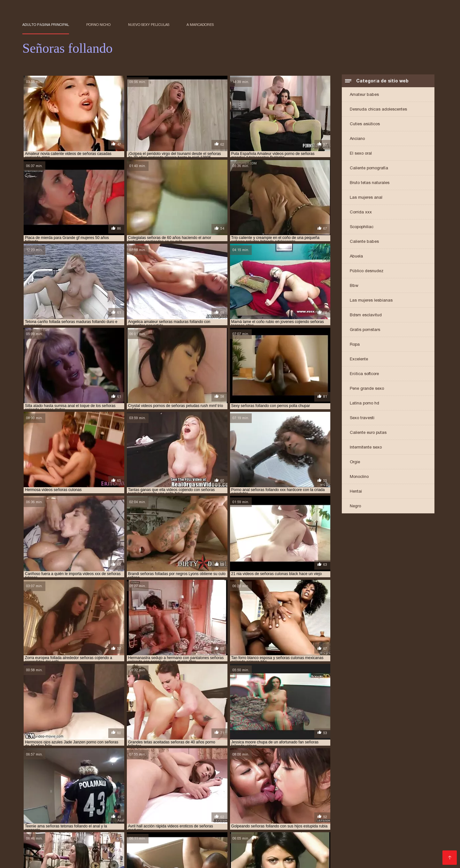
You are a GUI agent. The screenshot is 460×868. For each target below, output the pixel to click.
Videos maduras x (275, 828)
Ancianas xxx (322, 838)
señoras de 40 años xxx (372, 800)
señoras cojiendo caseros (268, 793)
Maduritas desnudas (266, 818)
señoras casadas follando (48, 793)
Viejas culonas (357, 818)
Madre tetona (66, 838)
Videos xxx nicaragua (341, 854)
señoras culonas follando (259, 800)
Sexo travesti (362, 418)
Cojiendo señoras (200, 828)
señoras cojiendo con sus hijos (242, 796)
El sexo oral (361, 154)
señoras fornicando (340, 807)
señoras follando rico (294, 807)
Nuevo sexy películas (149, 25)
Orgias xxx (153, 849)
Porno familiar (123, 833)
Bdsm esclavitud (366, 315)
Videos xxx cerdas (293, 854)
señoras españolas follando (73, 807)
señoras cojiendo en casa (353, 796)
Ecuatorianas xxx (403, 838)
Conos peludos (316, 828)
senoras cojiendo (166, 793)
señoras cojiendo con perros (178, 796)
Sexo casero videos (323, 833)
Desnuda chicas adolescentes (378, 110)
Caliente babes (364, 242)
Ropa (355, 345)
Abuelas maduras (386, 828)
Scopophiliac (362, 227)
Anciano (357, 139)
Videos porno (265, 823)
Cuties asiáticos (365, 124)
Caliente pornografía (369, 169)
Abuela (356, 257)
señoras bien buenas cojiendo (223, 789)
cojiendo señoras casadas (216, 786)
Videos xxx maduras (68, 859)
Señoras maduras (227, 823)
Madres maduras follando (192, 859)
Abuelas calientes (61, 828)
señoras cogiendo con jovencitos (111, 793)
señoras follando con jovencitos (183, 807)
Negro (355, 507)
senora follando (173, 789)
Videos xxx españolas (373, 833)
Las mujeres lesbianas (371, 301)
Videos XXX (98, 838)
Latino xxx (148, 859)
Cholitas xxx (260, 838)
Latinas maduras (212, 844)
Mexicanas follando (314, 844)
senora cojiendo (135, 789)
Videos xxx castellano (404, 844)
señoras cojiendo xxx (43, 800)
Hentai (356, 492)
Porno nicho (98, 25)
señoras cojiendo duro (300, 796)
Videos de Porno (86, 833)
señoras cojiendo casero (213, 793)
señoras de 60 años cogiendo (133, 803)
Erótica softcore (364, 374)
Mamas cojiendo (187, 849)
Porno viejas (290, 838)
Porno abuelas (101, 828)
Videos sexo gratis (277, 849)
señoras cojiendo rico (404, 796)
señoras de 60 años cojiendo (193, 803)
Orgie (355, 462)
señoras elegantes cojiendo (362, 803)
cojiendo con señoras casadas (118, 786)
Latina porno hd (364, 404)
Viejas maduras (159, 833)
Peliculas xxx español (165, 818)
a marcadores (200, 25)
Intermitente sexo (366, 448)
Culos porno (50, 833)
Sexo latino (223, 854)
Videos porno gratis (305, 823)
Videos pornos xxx (364, 849)
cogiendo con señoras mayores (53, 786)
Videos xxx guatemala (273, 833)
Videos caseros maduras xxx (212, 833)
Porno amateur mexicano (176, 823)
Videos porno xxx (113, 859)
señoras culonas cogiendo (146, 800)
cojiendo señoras (169, 786)
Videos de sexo (386, 854)
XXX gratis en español (74, 854)
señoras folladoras (126, 807)
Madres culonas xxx (231, 849)
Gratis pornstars (365, 330)
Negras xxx (350, 828)
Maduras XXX (404, 849)
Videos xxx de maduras (111, 818)
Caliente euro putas (368, 433)
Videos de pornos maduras (53, 844)
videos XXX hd (131, 838)
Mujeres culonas (358, 844)
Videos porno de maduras (52, 818)
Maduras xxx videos (220, 838)
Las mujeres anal (366, 198)
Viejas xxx (236, 859)
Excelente (359, 360)
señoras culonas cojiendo (203, 800)
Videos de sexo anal (66, 823)
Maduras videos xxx (314, 818)
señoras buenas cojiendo (282, 789)
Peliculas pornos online (118, 823)
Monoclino (359, 477)
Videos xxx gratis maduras (159, 844)
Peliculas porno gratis (354, 823)
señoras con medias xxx (92, 800)
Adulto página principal (46, 25)
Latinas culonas (268, 859)
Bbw (354, 286)
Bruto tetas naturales (370, 183)
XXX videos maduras (216, 818)
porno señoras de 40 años (89, 789)
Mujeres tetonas (41, 849)
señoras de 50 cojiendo (78, 803)
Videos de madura (361, 838)
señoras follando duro (244, 807)
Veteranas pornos (402, 823)
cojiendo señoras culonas (272, 786)
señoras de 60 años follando (253, 803)
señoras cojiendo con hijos (391, 793)
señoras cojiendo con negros (115, 796)
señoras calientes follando (338, 789)
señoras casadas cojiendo (396, 789)
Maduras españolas (173, 838)
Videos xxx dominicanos (262, 844)
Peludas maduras (321, 849)
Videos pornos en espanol (177, 854)
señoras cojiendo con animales (328, 793)
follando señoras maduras (372, 786)
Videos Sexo (238, 828)
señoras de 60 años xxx (308, 803)
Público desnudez (367, 271)
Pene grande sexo (367, 389)
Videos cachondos (83, 849)
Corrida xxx (361, 213)
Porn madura (123, 849)
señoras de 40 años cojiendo (317, 800)
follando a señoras (322, 786)
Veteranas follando (123, 854)
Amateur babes (364, 95)
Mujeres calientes (106, 844)
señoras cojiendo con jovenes (52, 796)
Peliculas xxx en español (149, 828)
